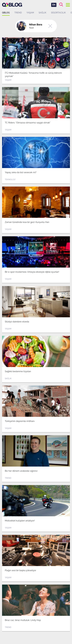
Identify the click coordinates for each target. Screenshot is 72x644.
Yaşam (30, 13)
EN (54, 5)
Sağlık (42, 13)
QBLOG (6, 13)
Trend (18, 13)
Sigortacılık (58, 13)
